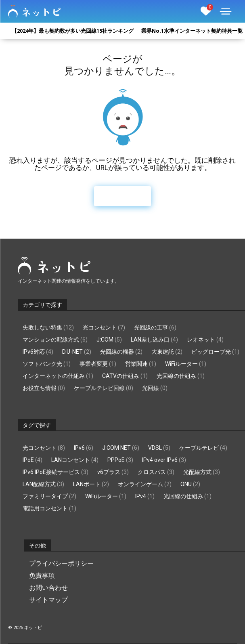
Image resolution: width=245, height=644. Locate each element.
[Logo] (34, 11)
